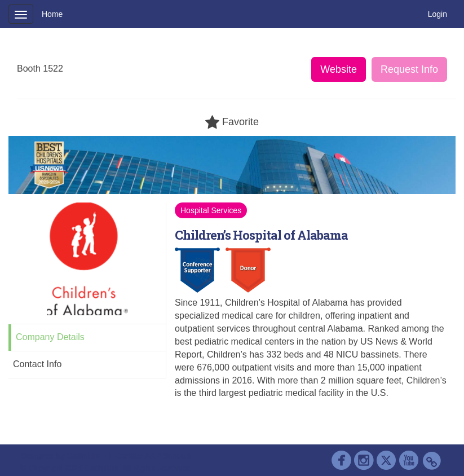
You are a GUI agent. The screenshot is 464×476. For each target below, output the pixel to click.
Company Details (50, 337)
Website (339, 69)
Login (438, 14)
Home (52, 14)
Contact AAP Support (153, 456)
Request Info (409, 69)
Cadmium (83, 456)
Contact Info (37, 364)
